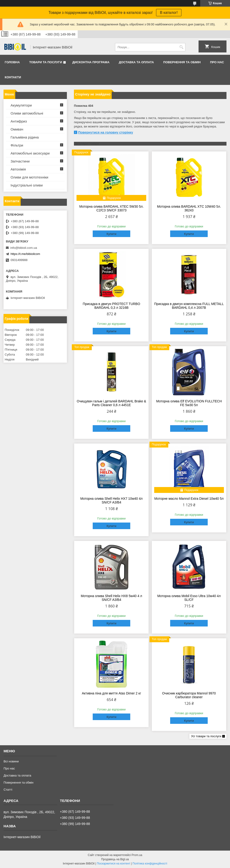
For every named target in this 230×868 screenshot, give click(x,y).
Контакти (13, 77)
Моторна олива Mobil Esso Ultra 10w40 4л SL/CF (189, 598)
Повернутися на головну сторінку (106, 132)
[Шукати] (181, 47)
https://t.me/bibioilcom (25, 254)
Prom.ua (137, 855)
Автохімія (18, 169)
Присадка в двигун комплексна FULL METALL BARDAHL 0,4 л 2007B (189, 306)
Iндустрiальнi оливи (27, 185)
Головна (12, 62)
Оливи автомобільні (27, 113)
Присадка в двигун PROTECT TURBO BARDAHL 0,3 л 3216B (112, 306)
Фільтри (17, 145)
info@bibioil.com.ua (24, 248)
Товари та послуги (46, 62)
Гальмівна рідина (25, 137)
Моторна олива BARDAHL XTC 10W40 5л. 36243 (189, 208)
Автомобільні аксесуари (30, 153)
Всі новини (11, 761)
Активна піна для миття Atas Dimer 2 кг (111, 693)
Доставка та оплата (136, 62)
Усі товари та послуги (206, 736)
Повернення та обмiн (182, 62)
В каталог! (169, 13)
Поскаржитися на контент (113, 864)
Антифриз (19, 121)
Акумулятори (21, 105)
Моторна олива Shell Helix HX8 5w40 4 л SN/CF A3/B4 (111, 598)
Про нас (217, 62)
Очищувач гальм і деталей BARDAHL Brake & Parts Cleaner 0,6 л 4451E (111, 403)
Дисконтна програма (91, 62)
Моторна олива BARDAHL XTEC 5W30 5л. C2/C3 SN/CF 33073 (111, 208)
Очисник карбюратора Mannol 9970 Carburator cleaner (189, 695)
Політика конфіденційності (150, 864)
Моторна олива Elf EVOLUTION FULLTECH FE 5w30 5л (189, 403)
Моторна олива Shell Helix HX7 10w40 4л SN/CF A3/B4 (111, 500)
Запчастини (20, 161)
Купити (111, 234)
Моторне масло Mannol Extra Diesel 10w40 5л (189, 499)
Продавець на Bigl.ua (115, 859)
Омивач (17, 129)
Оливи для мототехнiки (29, 177)
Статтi (8, 790)
